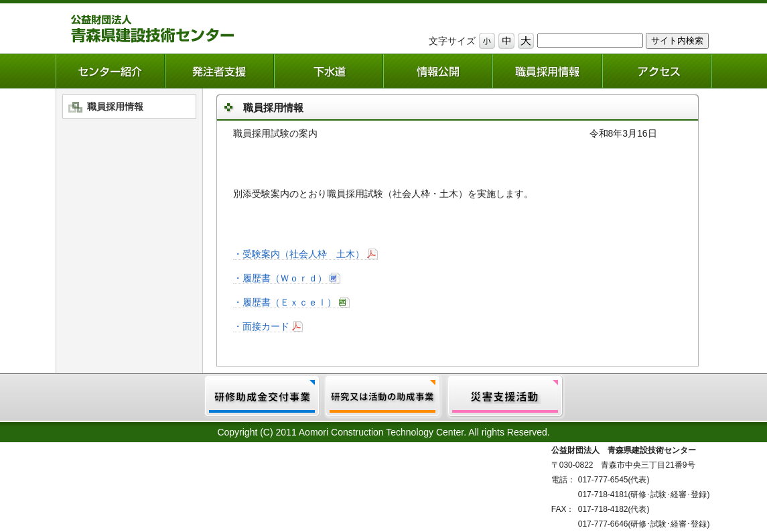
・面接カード (261, 326)
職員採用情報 (115, 107)
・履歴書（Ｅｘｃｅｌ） (285, 302)
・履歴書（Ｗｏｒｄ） (280, 278)
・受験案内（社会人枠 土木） (299, 254)
